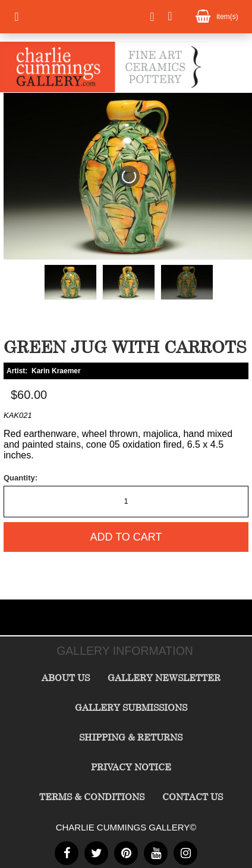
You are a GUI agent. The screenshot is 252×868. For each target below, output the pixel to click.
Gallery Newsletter (164, 677)
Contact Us (193, 797)
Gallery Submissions (131, 707)
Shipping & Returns (131, 737)
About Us (66, 677)
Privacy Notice (131, 767)
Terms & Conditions (92, 797)
